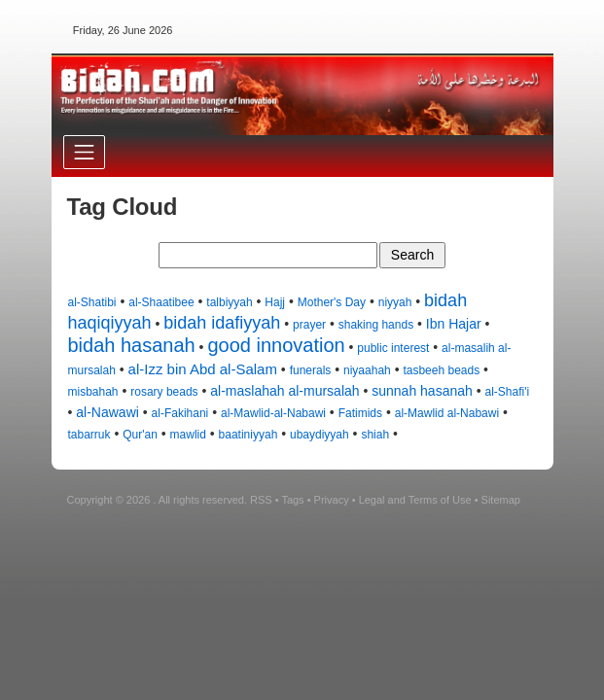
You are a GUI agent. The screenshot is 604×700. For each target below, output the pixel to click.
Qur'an (140, 435)
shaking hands (376, 325)
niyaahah (367, 370)
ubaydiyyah (320, 435)
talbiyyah (229, 302)
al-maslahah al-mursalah (284, 391)
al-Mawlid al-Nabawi (447, 413)
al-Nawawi (107, 412)
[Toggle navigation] (84, 152)
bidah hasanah (132, 345)
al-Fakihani (180, 413)
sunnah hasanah (422, 391)
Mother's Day (332, 302)
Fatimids (360, 413)
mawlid (188, 435)
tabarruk (89, 435)
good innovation (276, 345)
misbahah (93, 392)
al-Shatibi (92, 302)
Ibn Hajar (454, 324)
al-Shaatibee (161, 302)
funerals (311, 370)
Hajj (275, 302)
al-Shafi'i (508, 392)
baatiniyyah (249, 435)
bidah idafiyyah (222, 323)
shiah (375, 435)
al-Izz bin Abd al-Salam (203, 369)
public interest (393, 348)
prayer (309, 325)
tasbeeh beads (441, 370)
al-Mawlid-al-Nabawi (273, 413)
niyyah (395, 302)
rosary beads (164, 392)
